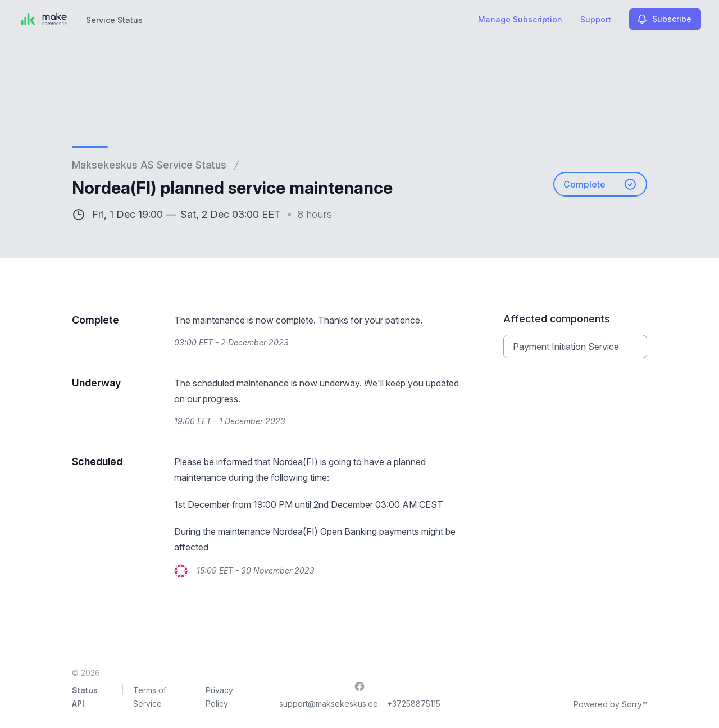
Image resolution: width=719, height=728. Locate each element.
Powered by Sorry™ (610, 704)
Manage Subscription (520, 19)
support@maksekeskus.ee (329, 704)
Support (596, 19)
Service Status (114, 20)
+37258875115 (414, 704)
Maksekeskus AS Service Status (149, 165)
